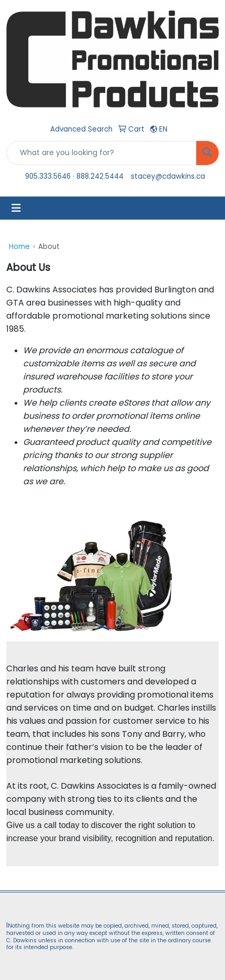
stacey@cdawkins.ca (168, 176)
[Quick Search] (102, 153)
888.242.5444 (100, 176)
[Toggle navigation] (16, 208)
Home (19, 247)
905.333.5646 (48, 176)
